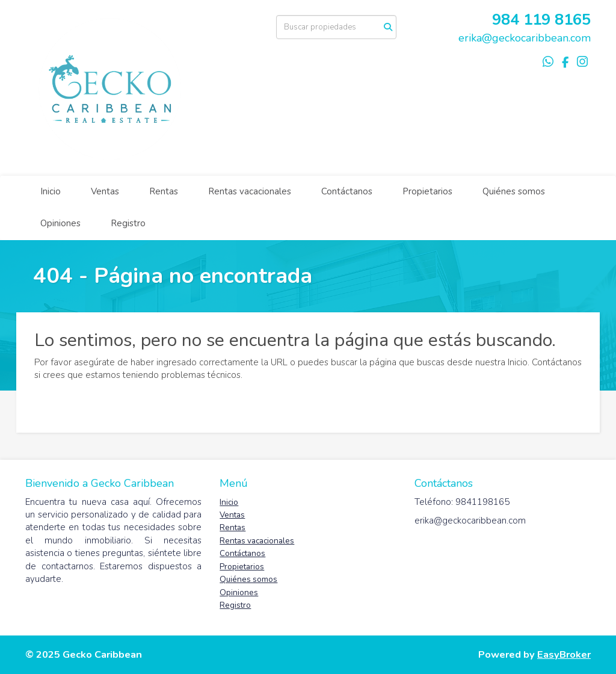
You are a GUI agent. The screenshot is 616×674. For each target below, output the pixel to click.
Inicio (51, 191)
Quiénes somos (514, 191)
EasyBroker (564, 654)
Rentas (164, 191)
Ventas (105, 191)
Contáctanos (347, 191)
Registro (128, 223)
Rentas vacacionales (250, 191)
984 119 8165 (541, 20)
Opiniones (60, 223)
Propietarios (427, 191)
